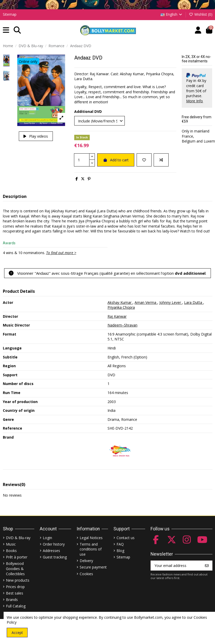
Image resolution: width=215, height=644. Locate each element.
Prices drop (15, 587)
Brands (12, 600)
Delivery (86, 561)
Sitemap (10, 14)
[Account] (198, 30)
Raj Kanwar (117, 316)
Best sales (15, 593)
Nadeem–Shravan (122, 325)
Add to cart (116, 160)
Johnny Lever (171, 302)
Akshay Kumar (120, 302)
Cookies (86, 574)
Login (47, 538)
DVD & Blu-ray (18, 538)
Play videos (36, 136)
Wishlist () (201, 14)
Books (11, 551)
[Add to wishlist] (144, 160)
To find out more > (61, 253)
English (172, 14)
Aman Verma (146, 302)
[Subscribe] (207, 566)
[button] (6, 30)
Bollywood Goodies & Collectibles (15, 568)
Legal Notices (91, 538)
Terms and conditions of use (91, 549)
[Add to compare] (161, 160)
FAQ (120, 544)
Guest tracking (55, 557)
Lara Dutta (194, 302)
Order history (54, 544)
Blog (120, 551)
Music (11, 544)
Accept (17, 633)
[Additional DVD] (100, 121)
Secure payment (93, 567)
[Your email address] (176, 566)
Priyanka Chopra (121, 307)
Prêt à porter (17, 557)
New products (18, 580)
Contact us (126, 538)
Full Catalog (16, 606)
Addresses (51, 551)
